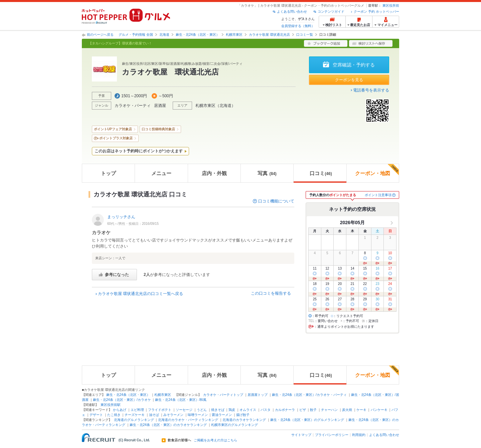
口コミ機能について (276, 201)
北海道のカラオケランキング (244, 420)
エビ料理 (137, 410)
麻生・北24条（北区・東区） (198, 35)
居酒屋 (160, 106)
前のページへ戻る (100, 35)
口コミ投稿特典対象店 (158, 129)
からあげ (120, 410)
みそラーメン (173, 415)
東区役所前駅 (111, 405)
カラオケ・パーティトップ (223, 395)
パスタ (266, 410)
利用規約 (359, 435)
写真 (267, 173)
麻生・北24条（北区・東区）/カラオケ (122, 400)
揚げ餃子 (243, 415)
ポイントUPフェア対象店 (113, 129)
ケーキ (361, 410)
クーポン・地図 (377, 170)
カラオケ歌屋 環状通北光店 (269, 35)
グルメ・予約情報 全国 (136, 35)
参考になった (117, 275)
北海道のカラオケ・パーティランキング (188, 420)
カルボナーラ (285, 410)
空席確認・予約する (354, 65)
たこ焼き (114, 415)
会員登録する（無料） (298, 26)
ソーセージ (184, 410)
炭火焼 (347, 410)
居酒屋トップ (258, 395)
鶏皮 (232, 410)
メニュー (161, 173)
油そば (154, 415)
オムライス (248, 410)
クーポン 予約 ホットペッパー (376, 12)
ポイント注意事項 (378, 195)
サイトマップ (301, 435)
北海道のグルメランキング (134, 420)
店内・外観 (214, 173)
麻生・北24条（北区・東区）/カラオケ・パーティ (309, 395)
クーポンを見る (349, 80)
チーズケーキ (135, 415)
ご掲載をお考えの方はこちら (215, 440)
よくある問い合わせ (292, 12)
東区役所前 (391, 6)
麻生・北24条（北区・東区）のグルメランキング (307, 420)
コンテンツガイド (331, 12)
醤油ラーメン (222, 415)
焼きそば (218, 410)
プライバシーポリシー (332, 435)
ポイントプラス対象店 (116, 138)
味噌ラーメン (198, 415)
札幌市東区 (234, 35)
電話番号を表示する (371, 90)
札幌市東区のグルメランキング (234, 425)
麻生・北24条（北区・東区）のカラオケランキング (168, 425)
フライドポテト (160, 410)
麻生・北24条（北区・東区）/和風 (181, 400)
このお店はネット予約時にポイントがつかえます (139, 151)
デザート (96, 415)
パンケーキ (379, 410)
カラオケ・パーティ (133, 106)
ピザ (303, 410)
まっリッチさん (121, 217)
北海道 (164, 35)
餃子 (313, 410)
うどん (202, 410)
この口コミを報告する (271, 293)
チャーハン (329, 410)
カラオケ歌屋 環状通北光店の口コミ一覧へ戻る (140, 294)
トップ (108, 173)
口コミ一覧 (305, 35)
